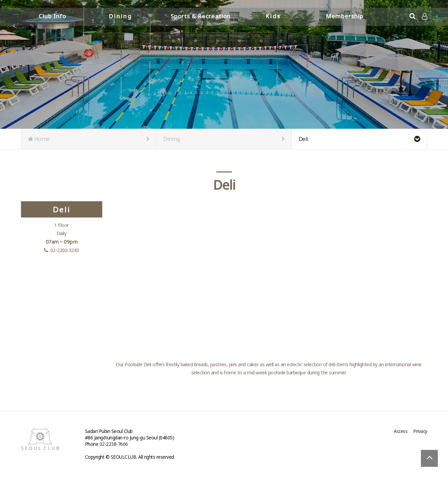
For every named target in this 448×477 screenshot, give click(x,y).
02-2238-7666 (114, 444)
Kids (273, 16)
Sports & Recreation (201, 16)
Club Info (52, 16)
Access (401, 431)
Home (89, 139)
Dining (120, 16)
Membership (345, 16)
